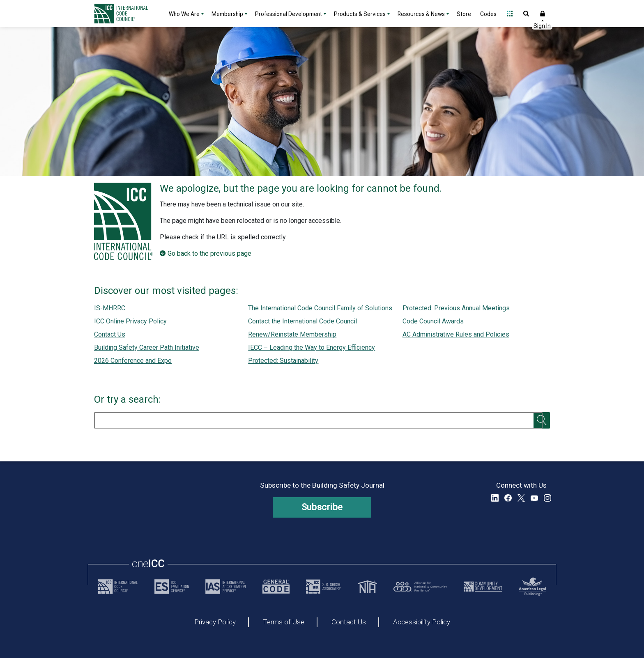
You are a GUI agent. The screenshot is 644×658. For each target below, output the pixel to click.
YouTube (534, 498)
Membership (227, 14)
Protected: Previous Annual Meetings (456, 308)
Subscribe (322, 507)
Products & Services (360, 14)
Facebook (508, 498)
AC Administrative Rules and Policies (456, 334)
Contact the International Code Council (302, 321)
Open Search (526, 14)
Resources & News (421, 14)
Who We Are (184, 14)
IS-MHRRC (110, 308)
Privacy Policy (215, 622)
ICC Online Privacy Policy (130, 321)
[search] (318, 420)
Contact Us (110, 334)
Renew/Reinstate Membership (292, 334)
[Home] (126, 14)
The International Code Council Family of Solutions (320, 308)
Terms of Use (284, 622)
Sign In (543, 14)
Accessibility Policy (422, 622)
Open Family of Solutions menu (510, 14)
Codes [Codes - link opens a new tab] (488, 14)
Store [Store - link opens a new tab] (464, 14)
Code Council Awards (433, 321)
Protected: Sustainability (283, 361)
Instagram (547, 498)
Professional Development (289, 14)
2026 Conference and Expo (133, 361)
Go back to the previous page (209, 253)
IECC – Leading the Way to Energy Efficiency (312, 347)
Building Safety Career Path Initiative (147, 347)
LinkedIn (495, 498)
